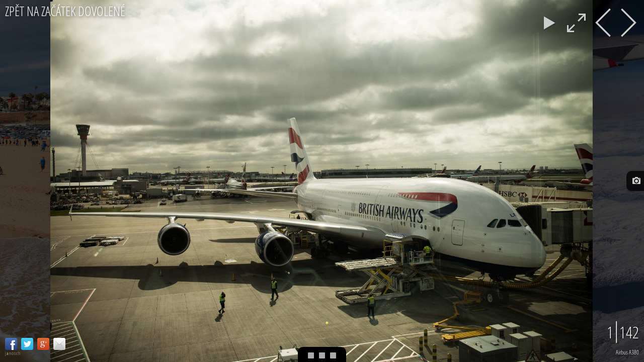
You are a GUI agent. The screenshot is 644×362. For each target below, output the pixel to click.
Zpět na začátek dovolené (65, 11)
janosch (13, 353)
